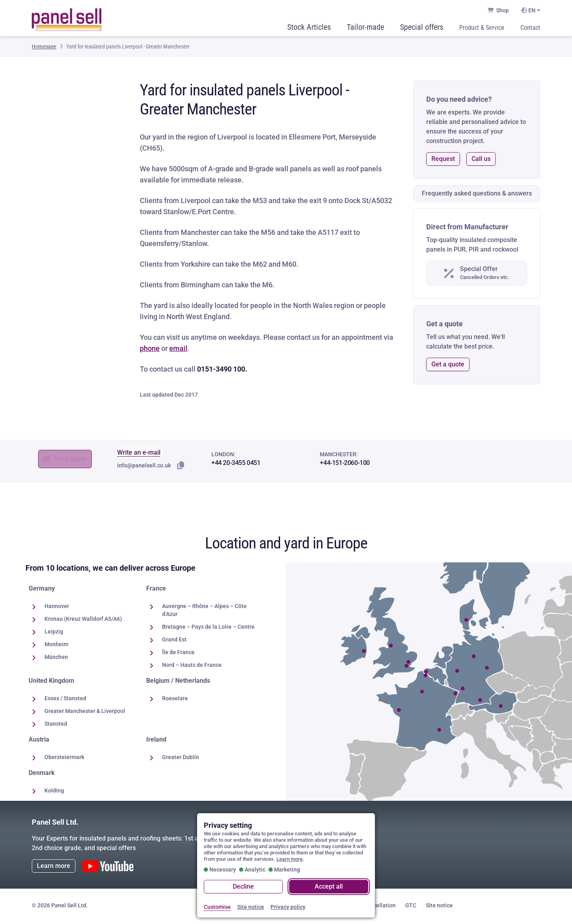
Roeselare (175, 700)
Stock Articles (309, 29)
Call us (481, 161)
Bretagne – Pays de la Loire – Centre (208, 629)
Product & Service (482, 29)
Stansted (56, 726)
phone (150, 350)
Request (443, 161)
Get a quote (448, 366)
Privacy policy (288, 907)
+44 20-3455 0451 (236, 465)
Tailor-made (365, 29)
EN (529, 10)
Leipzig (54, 633)
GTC (411, 907)
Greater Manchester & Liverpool (85, 713)
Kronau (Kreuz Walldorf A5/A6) (83, 621)
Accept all (329, 886)
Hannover (57, 608)
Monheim (56, 646)
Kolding (54, 792)
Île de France (178, 654)
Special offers (422, 29)
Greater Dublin (181, 759)
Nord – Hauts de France (192, 667)
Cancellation (380, 907)
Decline (243, 886)
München (56, 659)
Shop (498, 10)
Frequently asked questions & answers (477, 195)
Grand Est (174, 641)
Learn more (54, 868)
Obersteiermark (64, 759)
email (178, 350)
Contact (530, 29)
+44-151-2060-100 (345, 465)
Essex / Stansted (65, 700)
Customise (217, 907)
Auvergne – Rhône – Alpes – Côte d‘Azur (204, 612)
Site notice (439, 907)
